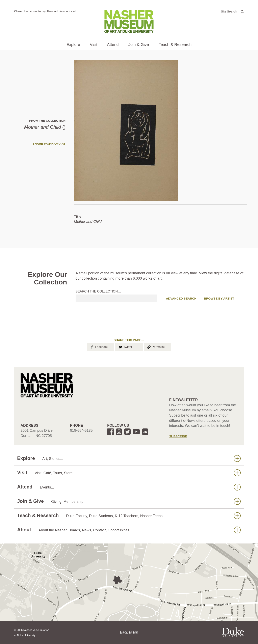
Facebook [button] (99, 346)
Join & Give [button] (139, 45)
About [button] (129, 530)
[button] (232, 11)
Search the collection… (98, 291)
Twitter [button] (125, 346)
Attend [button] (113, 45)
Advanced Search (181, 298)
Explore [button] (73, 45)
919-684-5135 (81, 430)
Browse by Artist (219, 298)
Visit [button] (93, 45)
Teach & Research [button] (175, 45)
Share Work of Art (49, 144)
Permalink (156, 346)
